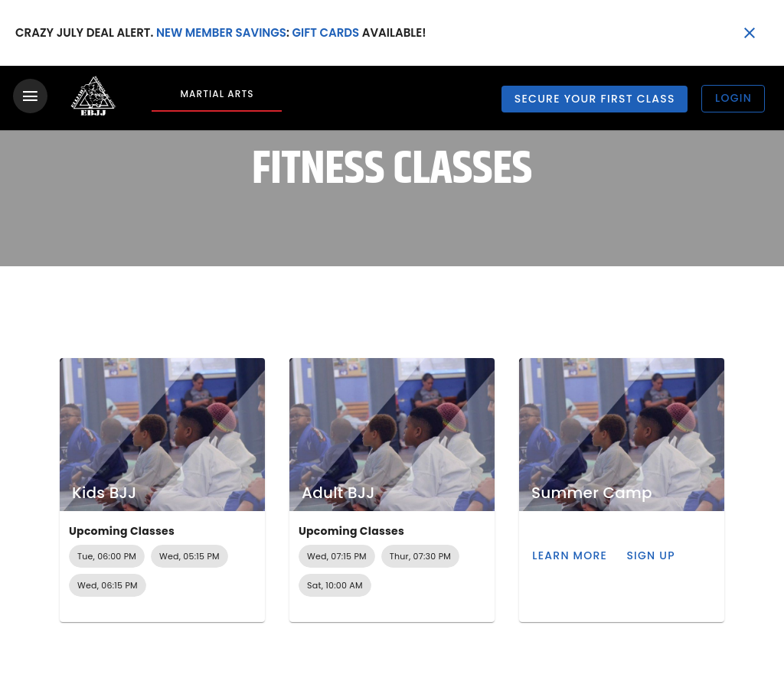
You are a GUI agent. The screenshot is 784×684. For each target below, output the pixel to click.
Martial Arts (217, 94)
